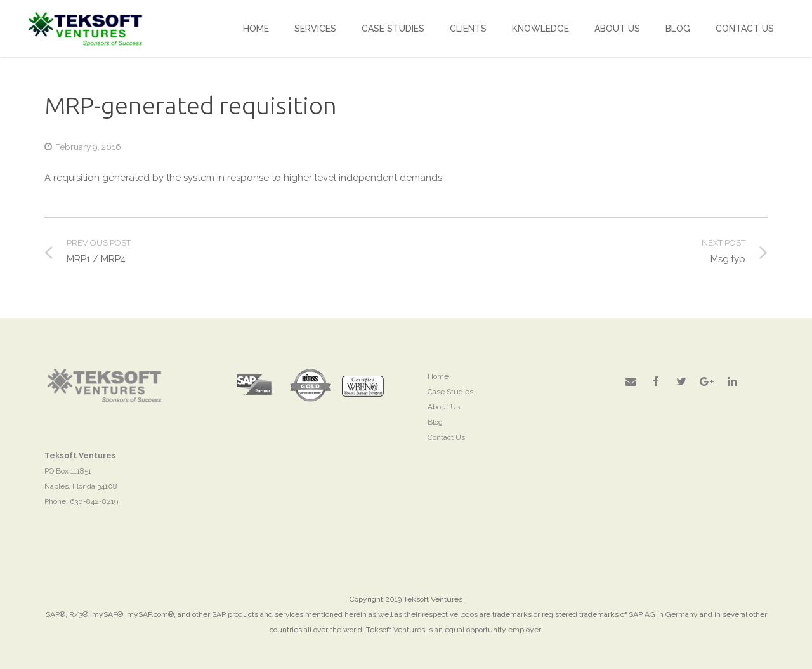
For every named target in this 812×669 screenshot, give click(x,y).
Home (438, 376)
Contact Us (446, 437)
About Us (444, 407)
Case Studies (450, 392)
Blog (435, 422)
